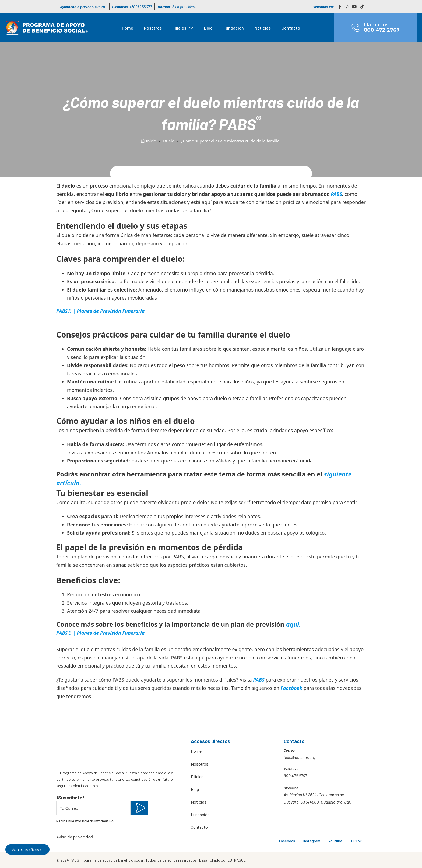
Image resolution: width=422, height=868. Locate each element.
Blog (208, 28)
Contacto (291, 28)
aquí (292, 624)
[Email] (93, 808)
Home (128, 28)
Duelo (169, 141)
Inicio (148, 141)
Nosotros (153, 28)
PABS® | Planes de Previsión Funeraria (100, 311)
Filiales (179, 28)
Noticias (263, 28)
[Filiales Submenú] (191, 28)
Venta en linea (26, 849)
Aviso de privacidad (75, 837)
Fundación (234, 28)
